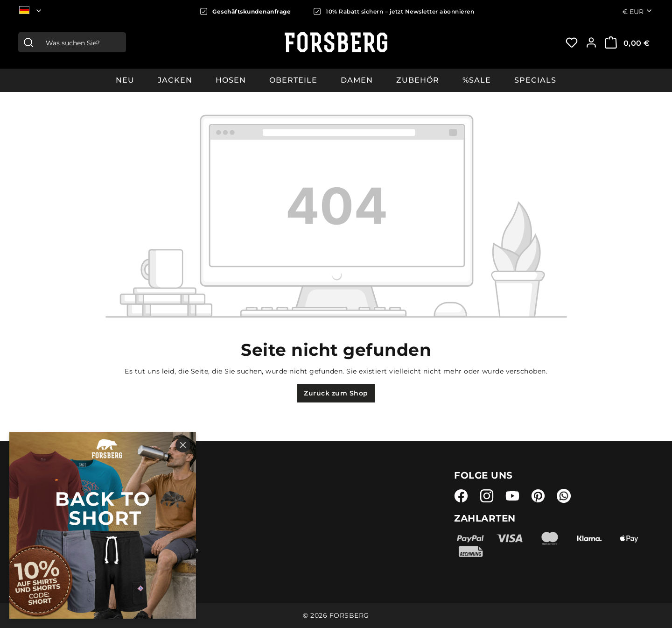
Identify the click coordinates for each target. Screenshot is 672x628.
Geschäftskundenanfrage (252, 11)
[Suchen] (28, 42)
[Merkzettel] (572, 42)
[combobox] (82, 42)
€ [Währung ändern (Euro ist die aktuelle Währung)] (638, 11)
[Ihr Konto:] (591, 42)
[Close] (183, 445)
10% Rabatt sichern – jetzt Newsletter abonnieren (400, 11)
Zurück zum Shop (336, 393)
